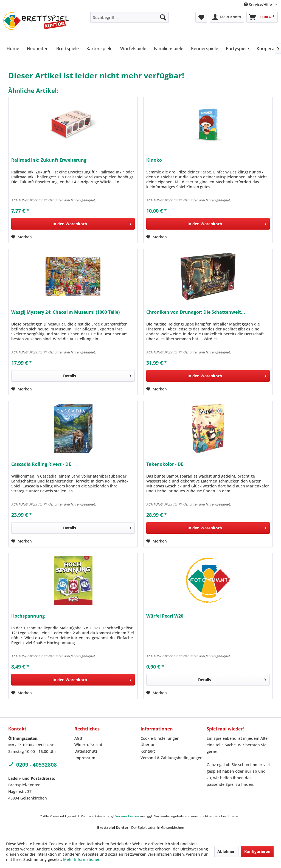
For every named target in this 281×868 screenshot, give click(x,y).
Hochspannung (28, 616)
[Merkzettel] (201, 17)
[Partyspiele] (237, 48)
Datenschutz (86, 751)
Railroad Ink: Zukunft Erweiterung (49, 160)
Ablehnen (226, 851)
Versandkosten (127, 816)
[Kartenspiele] (99, 48)
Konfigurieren (257, 851)
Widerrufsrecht (88, 745)
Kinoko (154, 160)
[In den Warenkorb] (73, 224)
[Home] (13, 48)
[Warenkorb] (262, 17)
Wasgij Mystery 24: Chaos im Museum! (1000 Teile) (65, 312)
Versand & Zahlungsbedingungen (172, 758)
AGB (78, 738)
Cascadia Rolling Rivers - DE (41, 464)
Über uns (149, 745)
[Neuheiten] (38, 48)
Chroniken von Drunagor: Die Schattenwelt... (196, 312)
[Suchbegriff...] (130, 17)
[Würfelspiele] (133, 48)
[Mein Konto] (227, 17)
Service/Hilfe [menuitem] (258, 5)
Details (97, 375)
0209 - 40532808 (33, 765)
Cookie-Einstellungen (160, 738)
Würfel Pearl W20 (165, 616)
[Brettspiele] (68, 48)
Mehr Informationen (82, 859)
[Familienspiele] (169, 48)
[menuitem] (130, 17)
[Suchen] (163, 17)
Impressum (85, 758)
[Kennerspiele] (205, 48)
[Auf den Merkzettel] (22, 237)
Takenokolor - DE (165, 464)
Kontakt (148, 751)
